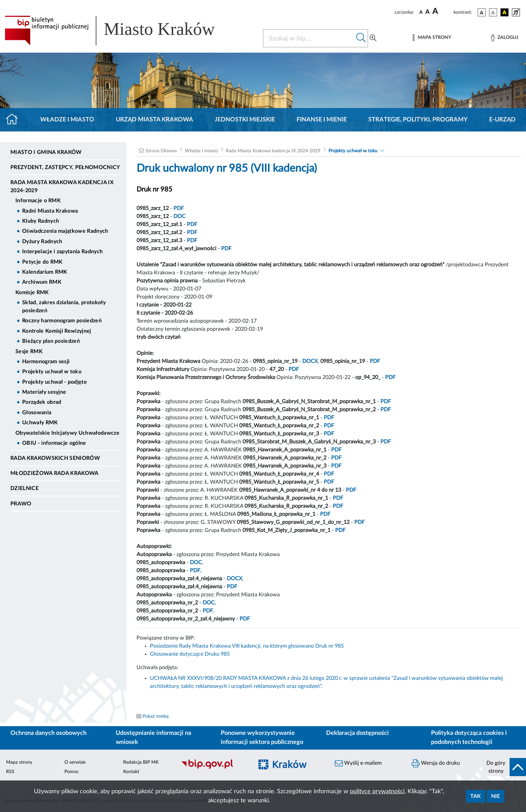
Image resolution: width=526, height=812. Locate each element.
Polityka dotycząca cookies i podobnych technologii (469, 738)
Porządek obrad (42, 402)
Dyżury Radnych (42, 241)
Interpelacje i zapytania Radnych (62, 252)
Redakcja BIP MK (141, 762)
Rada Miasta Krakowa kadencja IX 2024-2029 (62, 186)
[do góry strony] (504, 767)
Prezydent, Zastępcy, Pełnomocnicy (65, 167)
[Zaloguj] (505, 38)
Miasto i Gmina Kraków (46, 152)
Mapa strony (19, 762)
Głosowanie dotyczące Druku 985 (190, 654)
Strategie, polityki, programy (418, 120)
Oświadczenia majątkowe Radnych (65, 231)
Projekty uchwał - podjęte (55, 382)
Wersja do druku (436, 763)
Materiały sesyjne (44, 392)
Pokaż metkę (156, 716)
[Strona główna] (15, 120)
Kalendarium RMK (45, 272)
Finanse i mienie (322, 120)
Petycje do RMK (42, 262)
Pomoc (72, 772)
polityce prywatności (377, 792)
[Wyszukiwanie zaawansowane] (373, 38)
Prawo (21, 504)
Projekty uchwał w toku (52, 372)
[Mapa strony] (432, 38)
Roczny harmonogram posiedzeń (62, 321)
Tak (476, 796)
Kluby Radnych (41, 221)
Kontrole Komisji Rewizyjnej (57, 331)
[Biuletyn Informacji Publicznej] (214, 768)
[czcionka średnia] (428, 12)
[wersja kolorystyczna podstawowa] (482, 12)
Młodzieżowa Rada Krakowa (55, 473)
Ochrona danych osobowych (48, 733)
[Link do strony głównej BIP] (119, 31)
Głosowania (37, 413)
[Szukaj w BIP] (309, 38)
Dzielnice (24, 488)
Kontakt (131, 772)
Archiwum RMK (42, 282)
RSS (10, 772)
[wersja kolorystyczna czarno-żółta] (505, 12)
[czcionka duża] (442, 11)
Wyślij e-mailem (358, 763)
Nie (495, 796)
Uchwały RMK (40, 423)
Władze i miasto (67, 120)
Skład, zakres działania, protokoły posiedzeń (64, 307)
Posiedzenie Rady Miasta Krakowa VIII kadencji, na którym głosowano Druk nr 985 (247, 646)
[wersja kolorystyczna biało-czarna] (493, 12)
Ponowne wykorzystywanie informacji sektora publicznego (262, 738)
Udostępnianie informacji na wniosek (153, 738)
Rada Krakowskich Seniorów (55, 458)
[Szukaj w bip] (361, 38)
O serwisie (75, 762)
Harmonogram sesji (46, 362)
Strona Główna (161, 151)
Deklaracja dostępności (357, 733)
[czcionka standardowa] (421, 12)
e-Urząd (502, 120)
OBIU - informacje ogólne (54, 443)
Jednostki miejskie (245, 120)
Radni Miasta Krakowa (50, 211)
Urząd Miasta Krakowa (154, 120)
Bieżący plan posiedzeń (51, 341)
